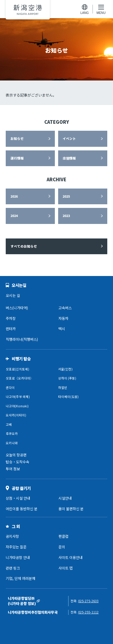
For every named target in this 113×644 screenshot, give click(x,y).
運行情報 (17, 158)
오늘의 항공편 (16, 455)
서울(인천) (65, 369)
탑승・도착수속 (17, 462)
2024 (14, 216)
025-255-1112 (88, 612)
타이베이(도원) (68, 397)
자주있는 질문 (16, 547)
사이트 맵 (66, 568)
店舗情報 (69, 158)
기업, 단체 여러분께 (20, 578)
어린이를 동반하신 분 (22, 509)
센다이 (10, 388)
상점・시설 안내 (18, 498)
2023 (66, 216)
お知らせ (17, 138)
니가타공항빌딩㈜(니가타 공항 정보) (22, 601)
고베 (9, 424)
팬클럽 (63, 536)
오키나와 (12, 443)
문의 (62, 547)
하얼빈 (63, 388)
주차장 (11, 318)
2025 (66, 196)
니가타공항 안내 (18, 557)
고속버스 (65, 308)
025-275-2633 (88, 601)
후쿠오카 (12, 434)
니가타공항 (28, 10)
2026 (14, 196)
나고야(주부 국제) (18, 397)
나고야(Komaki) (17, 406)
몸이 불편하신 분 (71, 509)
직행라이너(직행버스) (22, 339)
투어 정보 (13, 469)
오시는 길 (13, 295)
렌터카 (11, 329)
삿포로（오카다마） (20, 378)
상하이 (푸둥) (67, 378)
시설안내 (65, 498)
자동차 (63, 318)
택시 (62, 329)
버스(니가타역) (17, 308)
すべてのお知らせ (24, 246)
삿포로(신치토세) (17, 369)
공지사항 (12, 536)
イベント (69, 138)
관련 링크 (13, 568)
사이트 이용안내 (71, 557)
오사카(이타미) (16, 415)
